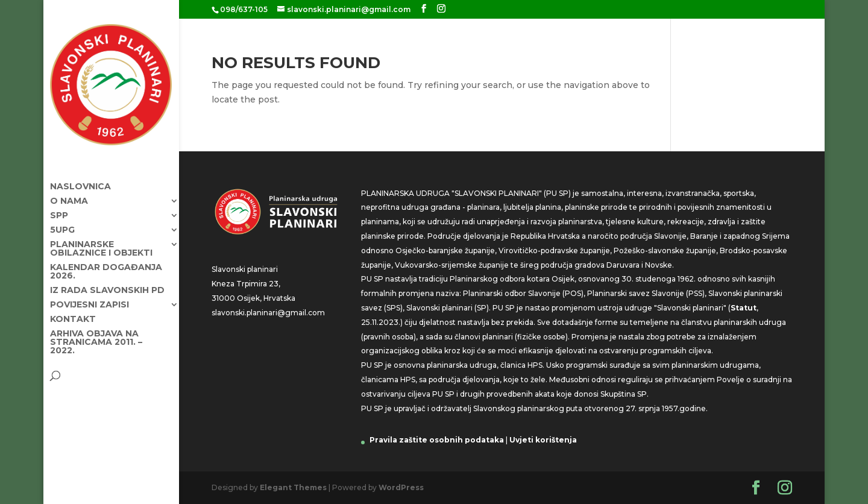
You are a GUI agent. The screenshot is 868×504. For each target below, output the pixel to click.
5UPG (62, 219)
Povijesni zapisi (90, 294)
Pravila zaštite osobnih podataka (437, 440)
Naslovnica (80, 175)
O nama (69, 190)
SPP (59, 204)
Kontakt (73, 308)
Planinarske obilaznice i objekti (101, 238)
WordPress (401, 487)
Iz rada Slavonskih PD (107, 279)
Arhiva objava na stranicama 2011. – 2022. (96, 331)
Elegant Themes (293, 487)
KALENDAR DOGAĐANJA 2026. (106, 260)
